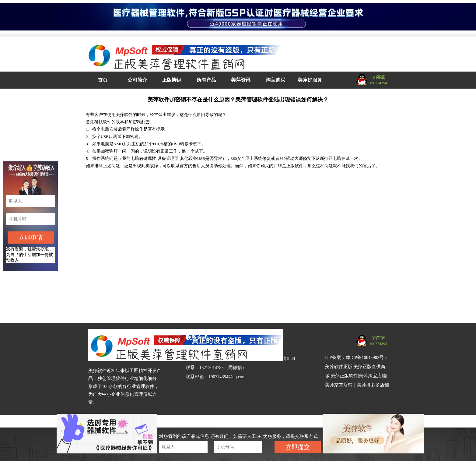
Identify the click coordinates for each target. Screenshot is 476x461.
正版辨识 (172, 80)
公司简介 (137, 80)
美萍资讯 (241, 80)
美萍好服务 (310, 80)
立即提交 (298, 447)
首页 (103, 80)
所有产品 (206, 80)
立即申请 (31, 238)
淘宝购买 (275, 80)
